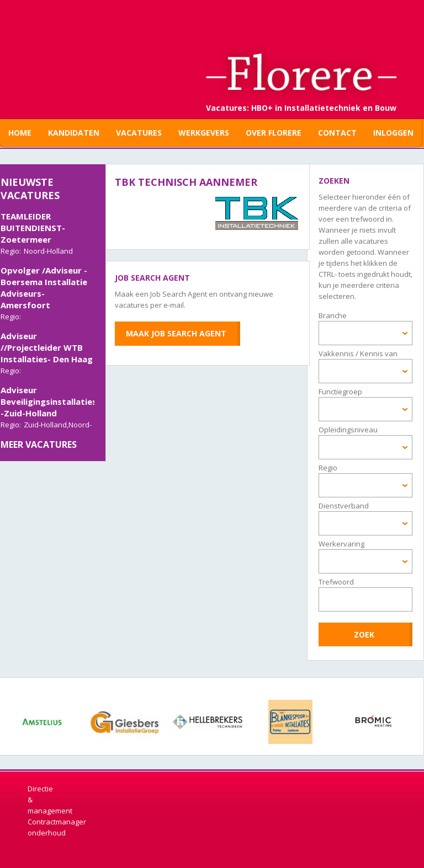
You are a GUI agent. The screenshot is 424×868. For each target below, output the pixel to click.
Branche (333, 315)
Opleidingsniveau (348, 430)
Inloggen (393, 133)
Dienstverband (344, 506)
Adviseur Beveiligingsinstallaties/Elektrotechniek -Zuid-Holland (83, 403)
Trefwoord (336, 582)
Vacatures (139, 133)
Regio (328, 468)
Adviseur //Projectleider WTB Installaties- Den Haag (47, 349)
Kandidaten (74, 133)
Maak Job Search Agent (176, 333)
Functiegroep (340, 392)
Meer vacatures (39, 444)
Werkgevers (204, 133)
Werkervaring (341, 544)
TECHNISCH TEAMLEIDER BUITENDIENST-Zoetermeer (33, 223)
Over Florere (274, 133)
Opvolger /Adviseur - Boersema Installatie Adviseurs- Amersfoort (44, 289)
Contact (337, 133)
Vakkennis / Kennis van (358, 353)
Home (20, 133)
